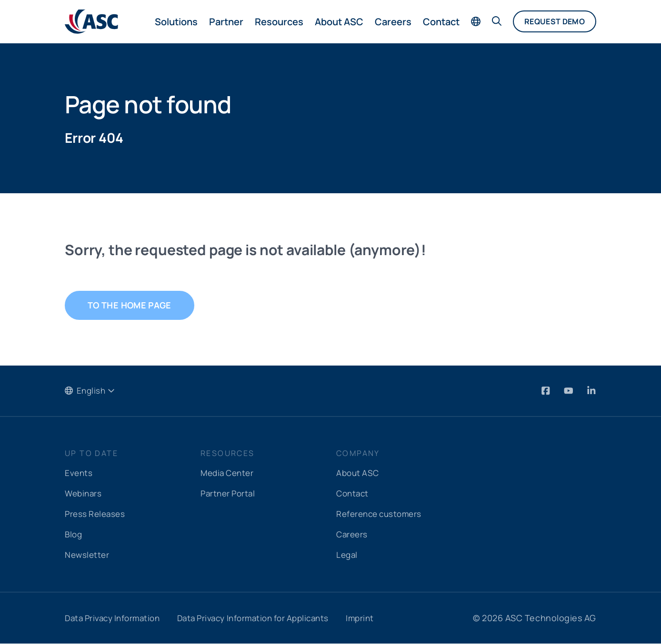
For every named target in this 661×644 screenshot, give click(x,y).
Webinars (84, 494)
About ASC (339, 22)
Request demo (555, 21)
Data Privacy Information (116, 618)
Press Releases (97, 514)
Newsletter (88, 555)
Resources (279, 22)
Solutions (176, 22)
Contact (441, 22)
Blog (74, 535)
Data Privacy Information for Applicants (266, 618)
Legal (348, 555)
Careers (393, 22)
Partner (226, 22)
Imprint (380, 618)
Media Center (229, 473)
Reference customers (382, 514)
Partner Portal (230, 494)
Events (79, 473)
